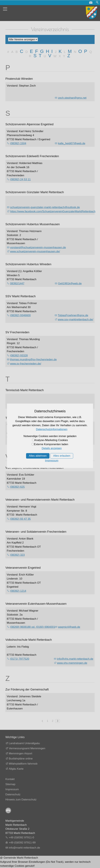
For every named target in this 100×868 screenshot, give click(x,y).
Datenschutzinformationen (52, 429)
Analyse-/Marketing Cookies (51, 440)
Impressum (52, 461)
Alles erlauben (62, 456)
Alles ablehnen (38, 456)
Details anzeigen (52, 448)
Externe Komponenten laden (51, 444)
